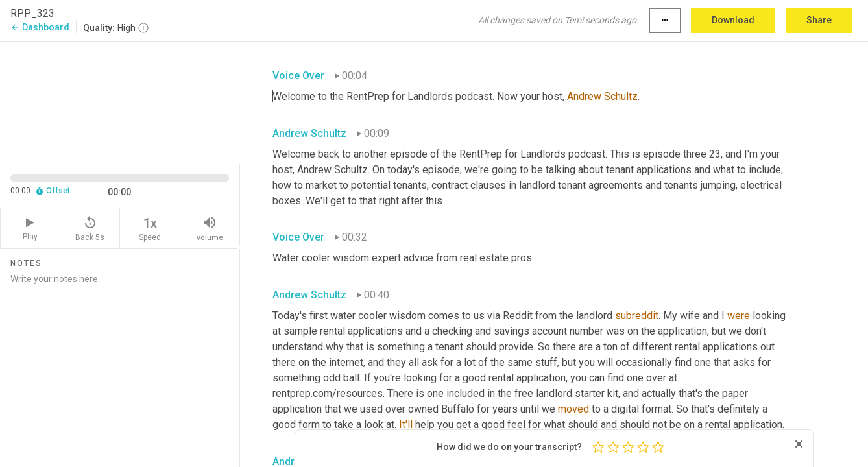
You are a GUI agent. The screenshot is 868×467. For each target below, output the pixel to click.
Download (733, 20)
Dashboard (40, 27)
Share (819, 20)
